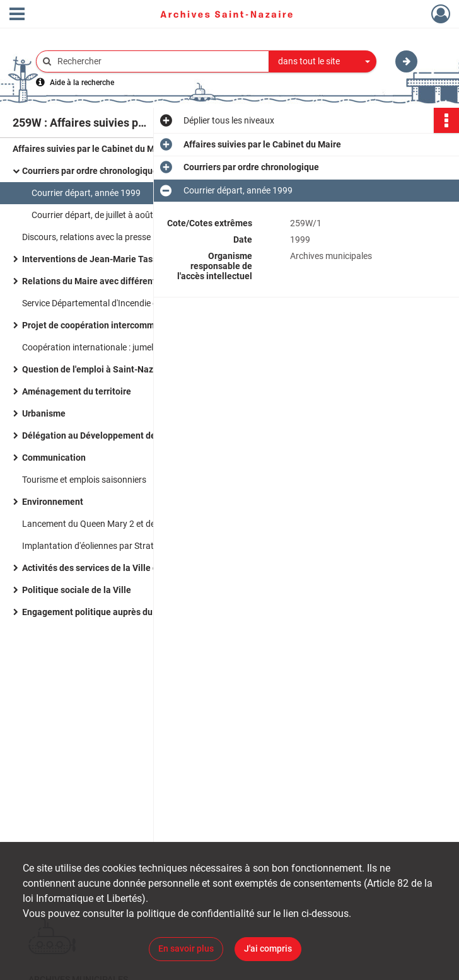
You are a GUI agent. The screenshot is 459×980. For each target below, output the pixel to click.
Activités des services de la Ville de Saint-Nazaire (121, 568)
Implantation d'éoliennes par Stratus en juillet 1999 (120, 546)
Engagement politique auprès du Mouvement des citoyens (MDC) (148, 612)
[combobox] (323, 62)
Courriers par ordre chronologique (90, 171)
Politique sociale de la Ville (77, 590)
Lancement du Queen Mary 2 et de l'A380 (101, 524)
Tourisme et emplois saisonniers (84, 480)
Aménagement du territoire (77, 391)
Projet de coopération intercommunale (100, 325)
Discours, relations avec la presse (86, 237)
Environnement (53, 502)
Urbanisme (44, 413)
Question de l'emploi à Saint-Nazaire (96, 369)
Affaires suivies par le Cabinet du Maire (91, 149)
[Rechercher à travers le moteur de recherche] (159, 61)
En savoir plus (186, 948)
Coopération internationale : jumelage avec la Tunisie (124, 347)
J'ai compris (268, 948)
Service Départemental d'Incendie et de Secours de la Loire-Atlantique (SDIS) (148, 303)
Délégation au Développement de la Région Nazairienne (134, 435)
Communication (54, 458)
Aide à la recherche (82, 83)
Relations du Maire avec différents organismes (116, 281)
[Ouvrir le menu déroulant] (17, 15)
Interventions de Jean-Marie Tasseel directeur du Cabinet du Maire (148, 259)
